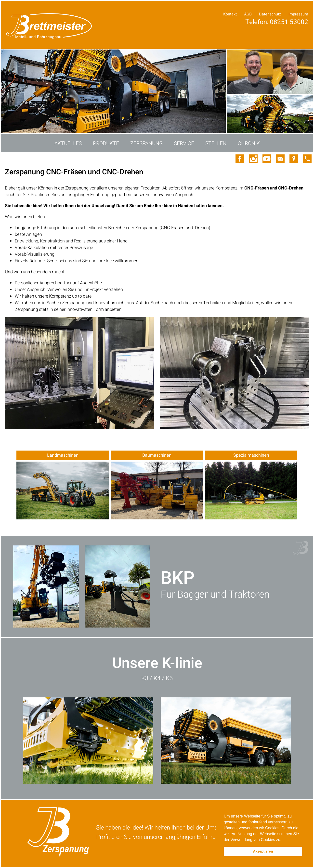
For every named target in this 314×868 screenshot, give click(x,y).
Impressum (298, 14)
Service (184, 144)
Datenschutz (270, 14)
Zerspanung (146, 144)
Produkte (106, 144)
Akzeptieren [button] (263, 851)
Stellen (216, 144)
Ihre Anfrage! (288, 27)
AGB (248, 14)
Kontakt (230, 14)
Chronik (249, 144)
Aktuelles (68, 144)
